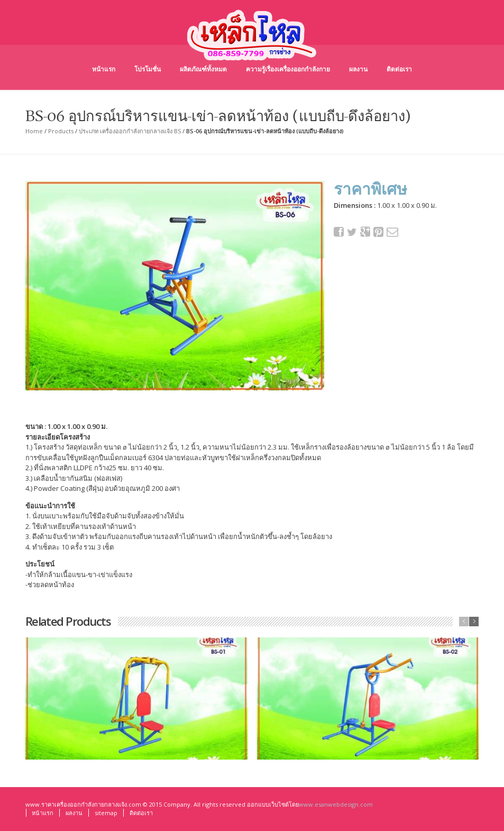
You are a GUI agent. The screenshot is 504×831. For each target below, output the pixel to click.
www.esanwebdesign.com (336, 804)
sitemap (106, 813)
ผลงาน (358, 69)
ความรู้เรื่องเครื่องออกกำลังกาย (288, 69)
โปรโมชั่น (148, 69)
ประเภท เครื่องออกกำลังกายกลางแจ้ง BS (130, 131)
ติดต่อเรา (399, 69)
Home (34, 131)
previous (464, 622)
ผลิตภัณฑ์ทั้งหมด (203, 69)
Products (61, 131)
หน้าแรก (104, 69)
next (474, 622)
